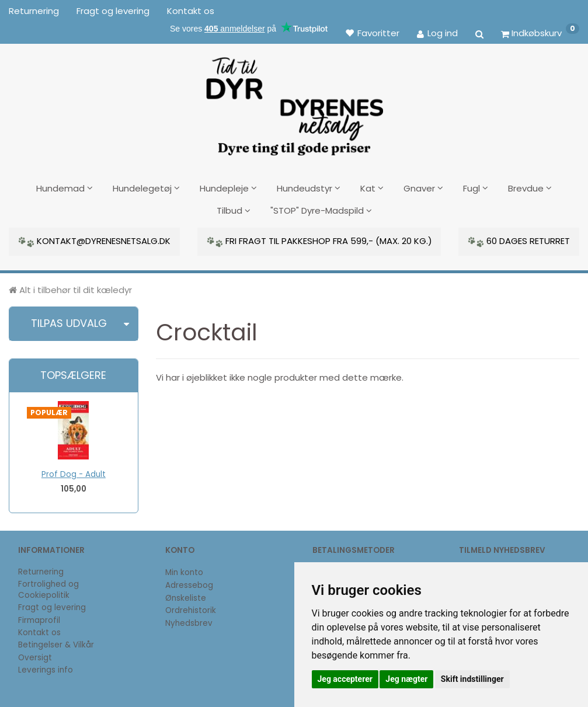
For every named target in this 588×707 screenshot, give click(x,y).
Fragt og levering (113, 11)
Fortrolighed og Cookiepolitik (48, 589)
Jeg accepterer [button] (345, 679)
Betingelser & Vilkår (56, 644)
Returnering (34, 11)
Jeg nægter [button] (406, 679)
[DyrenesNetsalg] (294, 102)
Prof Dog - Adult (74, 474)
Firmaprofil (39, 620)
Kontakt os (191, 11)
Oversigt (35, 657)
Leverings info (46, 669)
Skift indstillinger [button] (472, 679)
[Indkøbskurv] (540, 33)
